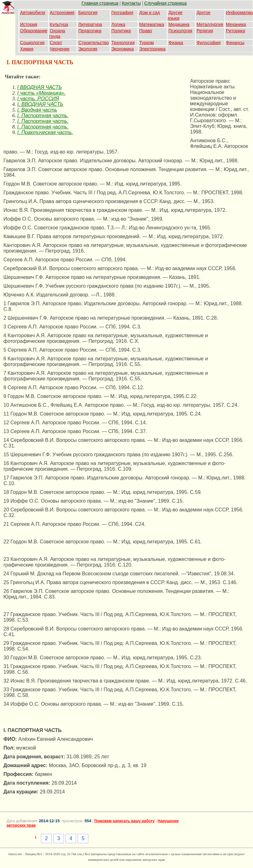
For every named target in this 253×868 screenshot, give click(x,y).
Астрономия (62, 13)
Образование (34, 31)
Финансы (235, 43)
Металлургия (210, 24)
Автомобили (33, 13)
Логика (118, 24)
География (122, 13)
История (28, 24)
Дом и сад (150, 13)
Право (146, 31)
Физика (176, 43)
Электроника (152, 49)
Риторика (236, 31)
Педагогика (90, 31)
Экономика (123, 49)
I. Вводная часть (37, 110)
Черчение (60, 49)
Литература (90, 24)
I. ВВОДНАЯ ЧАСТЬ (40, 104)
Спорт (56, 43)
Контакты (131, 3)
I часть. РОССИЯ (38, 99)
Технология (123, 43)
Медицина (179, 24)
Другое (204, 13)
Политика (121, 31)
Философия (209, 43)
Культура (59, 24)
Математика (152, 24)
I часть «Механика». (41, 93)
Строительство (93, 43)
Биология (88, 13)
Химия (27, 49)
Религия (205, 31)
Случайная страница (166, 3)
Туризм (147, 43)
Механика (236, 24)
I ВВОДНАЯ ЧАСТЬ (39, 87)
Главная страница (100, 3)
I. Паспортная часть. (43, 115)
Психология (180, 31)
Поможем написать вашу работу (124, 821)
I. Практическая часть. (45, 132)
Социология (32, 43)
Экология (88, 49)
